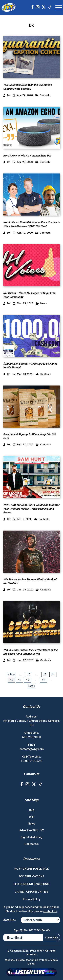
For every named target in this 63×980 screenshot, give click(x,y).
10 (29, 675)
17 (28, 680)
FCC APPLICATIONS (32, 876)
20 (44, 680)
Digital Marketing (32, 837)
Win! (32, 817)
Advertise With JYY (32, 830)
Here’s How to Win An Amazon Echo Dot (27, 156)
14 (53, 675)
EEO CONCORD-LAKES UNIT (32, 884)
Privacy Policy (32, 899)
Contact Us (32, 844)
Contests (43, 95)
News (41, 303)
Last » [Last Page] (32, 686)
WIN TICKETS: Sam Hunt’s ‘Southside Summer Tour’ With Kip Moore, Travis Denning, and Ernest (31, 509)
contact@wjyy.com (32, 749)
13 (45, 675)
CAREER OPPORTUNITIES (32, 892)
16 (19, 680)
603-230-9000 (32, 737)
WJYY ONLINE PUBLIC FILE (32, 869)
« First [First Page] (11, 675)
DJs (32, 810)
